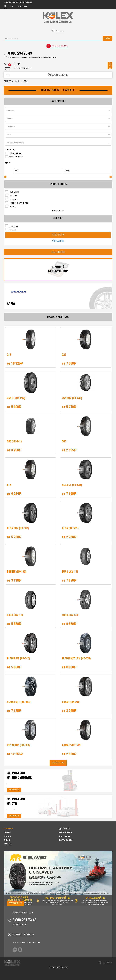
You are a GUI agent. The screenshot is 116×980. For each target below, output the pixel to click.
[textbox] (58, 111)
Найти (107, 38)
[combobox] (58, 110)
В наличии (12, 226)
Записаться (14, 790)
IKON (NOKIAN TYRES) (17, 203)
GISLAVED (12, 192)
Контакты (65, 836)
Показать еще (58, 763)
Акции (7, 840)
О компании (66, 833)
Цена (8, 163)
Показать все (58, 210)
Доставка (65, 829)
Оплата (8, 844)
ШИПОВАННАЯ (14, 153)
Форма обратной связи (23, 935)
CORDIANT (12, 196)
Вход (11, 7)
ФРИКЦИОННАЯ (14, 157)
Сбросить (58, 241)
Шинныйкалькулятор (58, 269)
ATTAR (10, 207)
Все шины (58, 252)
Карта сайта (66, 840)
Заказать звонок (60, 46)
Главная (7, 81)
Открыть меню (58, 75)
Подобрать (58, 235)
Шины (17, 81)
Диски (7, 836)
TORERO (11, 199)
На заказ (11, 230)
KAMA (25, 81)
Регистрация (23, 7)
